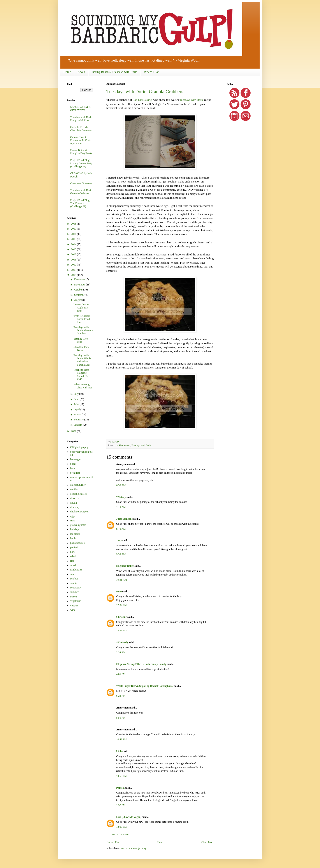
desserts (74, 498)
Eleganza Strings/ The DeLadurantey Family (141, 664)
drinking (75, 507)
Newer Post (114, 842)
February (79, 420)
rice (72, 561)
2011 (74, 260)
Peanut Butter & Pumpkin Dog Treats (81, 152)
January (79, 425)
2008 (74, 275)
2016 (74, 234)
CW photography (79, 447)
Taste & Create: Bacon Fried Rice (82, 319)
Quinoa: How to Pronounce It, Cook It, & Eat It (81, 140)
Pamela (120, 788)
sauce (73, 574)
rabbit (73, 556)
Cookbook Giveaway (81, 183)
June (77, 399)
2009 (74, 270)
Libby (120, 751)
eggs (73, 516)
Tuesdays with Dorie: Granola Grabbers (145, 91)
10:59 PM (121, 776)
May (77, 404)
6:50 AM (121, 485)
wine (73, 610)
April (77, 409)
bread (73, 468)
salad (73, 565)
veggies (74, 606)
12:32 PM (121, 605)
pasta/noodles (77, 543)
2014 (74, 244)
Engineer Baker (125, 566)
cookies (119, 445)
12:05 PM (121, 827)
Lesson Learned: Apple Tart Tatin (82, 307)
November (80, 285)
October (79, 290)
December (80, 279)
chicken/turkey (78, 485)
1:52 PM (121, 805)
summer (75, 592)
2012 (74, 254)
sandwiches (76, 570)
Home (67, 72)
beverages (76, 459)
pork (73, 552)
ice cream (75, 534)
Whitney (121, 497)
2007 (74, 431)
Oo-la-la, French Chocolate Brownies (81, 129)
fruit (73, 521)
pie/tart (74, 547)
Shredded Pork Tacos (81, 349)
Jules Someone (124, 519)
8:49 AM (121, 529)
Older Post (207, 842)
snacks (74, 583)
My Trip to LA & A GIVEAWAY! (80, 109)
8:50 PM (121, 718)
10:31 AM (122, 580)
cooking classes (78, 494)
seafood (74, 579)
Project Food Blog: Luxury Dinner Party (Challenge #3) (81, 163)
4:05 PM (121, 674)
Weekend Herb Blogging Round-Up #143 (81, 375)
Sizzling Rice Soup (81, 340)
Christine (121, 617)
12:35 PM (121, 631)
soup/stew (76, 588)
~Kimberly (122, 642)
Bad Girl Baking (142, 100)
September (80, 295)
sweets (127, 445)
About (81, 72)
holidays (75, 530)
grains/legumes (78, 525)
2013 (74, 249)
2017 (74, 229)
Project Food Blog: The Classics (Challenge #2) (80, 203)
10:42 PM (121, 739)
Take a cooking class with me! (83, 386)
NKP (119, 592)
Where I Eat (151, 72)
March (78, 415)
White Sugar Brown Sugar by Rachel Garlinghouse (145, 686)
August (78, 300)
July (77, 394)
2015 (74, 239)
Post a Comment (120, 834)
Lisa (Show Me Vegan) (129, 817)
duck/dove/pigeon (80, 512)
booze (73, 464)
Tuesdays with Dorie (191, 100)
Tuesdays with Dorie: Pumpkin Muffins (82, 119)
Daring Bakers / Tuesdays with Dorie (114, 72)
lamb (73, 539)
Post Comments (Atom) (133, 849)
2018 (74, 224)
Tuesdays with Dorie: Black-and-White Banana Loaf (82, 360)
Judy (119, 540)
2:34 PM (121, 652)
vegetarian (76, 601)
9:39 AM (121, 554)
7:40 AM (121, 507)
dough (74, 503)
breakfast (75, 473)
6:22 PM (121, 696)
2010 (74, 265)
